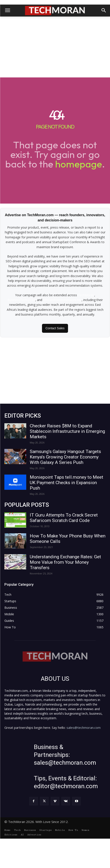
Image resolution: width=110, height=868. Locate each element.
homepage (79, 164)
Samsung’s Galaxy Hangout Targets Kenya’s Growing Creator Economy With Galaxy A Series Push (65, 457)
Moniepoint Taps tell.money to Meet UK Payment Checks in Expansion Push (66, 483)
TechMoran (86, 295)
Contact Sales (55, 328)
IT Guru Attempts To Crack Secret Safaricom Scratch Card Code (64, 518)
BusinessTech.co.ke (21, 300)
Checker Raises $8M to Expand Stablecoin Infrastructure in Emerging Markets (67, 431)
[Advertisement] (55, 47)
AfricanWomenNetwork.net (62, 300)
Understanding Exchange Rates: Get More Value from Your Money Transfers (65, 562)
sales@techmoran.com (84, 752)
